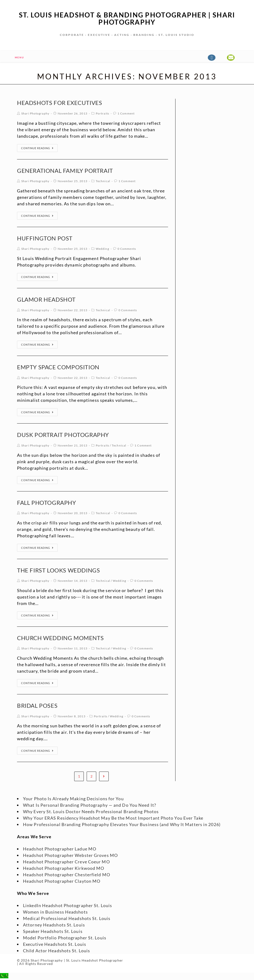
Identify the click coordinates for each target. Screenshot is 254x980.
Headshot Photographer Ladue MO (60, 850)
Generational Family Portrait (65, 171)
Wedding (102, 250)
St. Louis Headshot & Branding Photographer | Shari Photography (127, 19)
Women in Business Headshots (55, 913)
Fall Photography (47, 504)
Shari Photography (35, 114)
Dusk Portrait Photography (63, 436)
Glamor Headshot (46, 300)
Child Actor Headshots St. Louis (56, 952)
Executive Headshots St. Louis (55, 945)
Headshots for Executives (59, 104)
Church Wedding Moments (60, 639)
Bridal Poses (37, 706)
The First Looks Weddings (58, 571)
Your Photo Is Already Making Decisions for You (73, 800)
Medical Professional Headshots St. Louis (67, 919)
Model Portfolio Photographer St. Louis (65, 939)
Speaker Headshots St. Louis (53, 932)
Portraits (102, 114)
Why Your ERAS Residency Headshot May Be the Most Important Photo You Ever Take (113, 819)
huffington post (45, 239)
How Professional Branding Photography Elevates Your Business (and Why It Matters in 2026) (122, 825)
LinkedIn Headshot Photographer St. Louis (68, 906)
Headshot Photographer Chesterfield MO (67, 876)
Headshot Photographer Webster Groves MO (70, 856)
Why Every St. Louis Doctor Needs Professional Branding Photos (91, 812)
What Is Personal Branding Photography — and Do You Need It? (90, 806)
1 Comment (126, 114)
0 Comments (127, 250)
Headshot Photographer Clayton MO (62, 882)
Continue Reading (37, 149)
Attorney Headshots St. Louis (54, 926)
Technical (103, 182)
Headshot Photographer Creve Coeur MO (66, 863)
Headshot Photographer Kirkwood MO (64, 869)
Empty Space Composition (58, 368)
